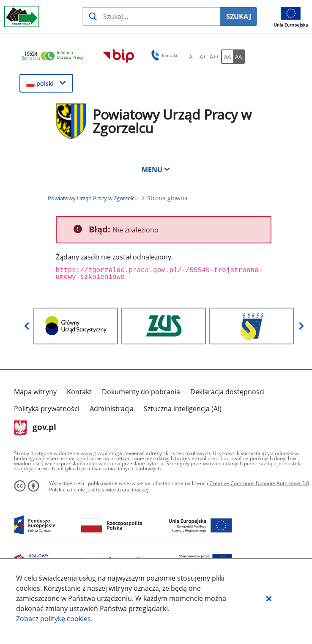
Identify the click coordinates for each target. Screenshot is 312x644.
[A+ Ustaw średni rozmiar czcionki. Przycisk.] (203, 57)
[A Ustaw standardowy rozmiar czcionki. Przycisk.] (191, 57)
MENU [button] (156, 169)
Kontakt (79, 392)
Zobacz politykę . (54, 619)
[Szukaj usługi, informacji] (151, 16)
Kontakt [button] (163, 55)
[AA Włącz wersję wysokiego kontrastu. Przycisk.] (239, 57)
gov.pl (35, 428)
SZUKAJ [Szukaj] (239, 16)
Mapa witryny (35, 392)
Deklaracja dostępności (227, 392)
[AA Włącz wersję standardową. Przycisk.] (227, 57)
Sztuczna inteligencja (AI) (183, 409)
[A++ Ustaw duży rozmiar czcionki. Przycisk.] (214, 57)
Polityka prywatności (47, 409)
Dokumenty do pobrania (141, 392)
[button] (269, 598)
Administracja (112, 409)
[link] (55, 56)
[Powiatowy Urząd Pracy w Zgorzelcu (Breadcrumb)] (93, 198)
